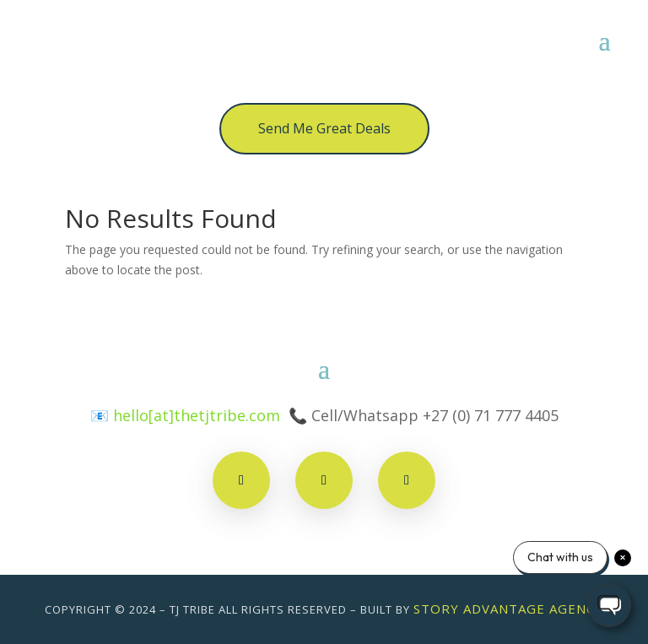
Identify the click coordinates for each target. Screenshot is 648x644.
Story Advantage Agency (508, 609)
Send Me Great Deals (324, 128)
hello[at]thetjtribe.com (197, 415)
